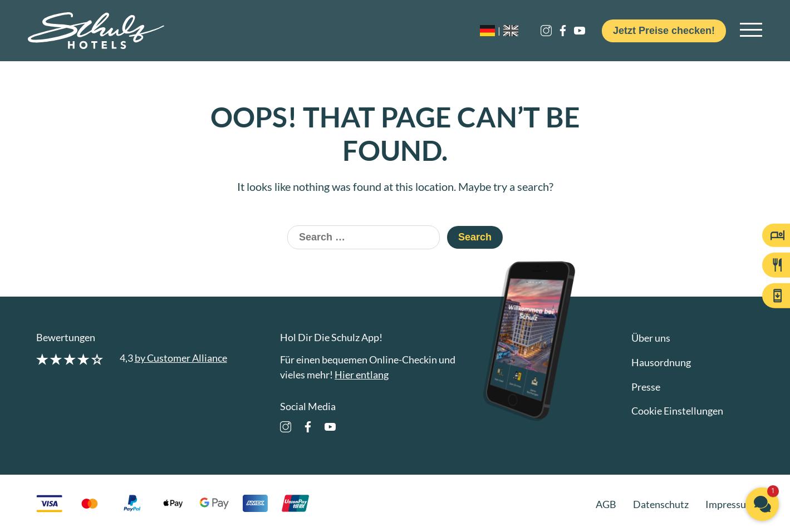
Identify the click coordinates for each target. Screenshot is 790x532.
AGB (606, 504)
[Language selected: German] (510, 31)
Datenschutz (661, 504)
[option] (514, 31)
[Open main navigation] (751, 31)
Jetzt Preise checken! (664, 31)
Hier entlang (362, 375)
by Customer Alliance (181, 358)
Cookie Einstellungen (677, 411)
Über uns (651, 338)
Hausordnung (661, 362)
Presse (646, 387)
